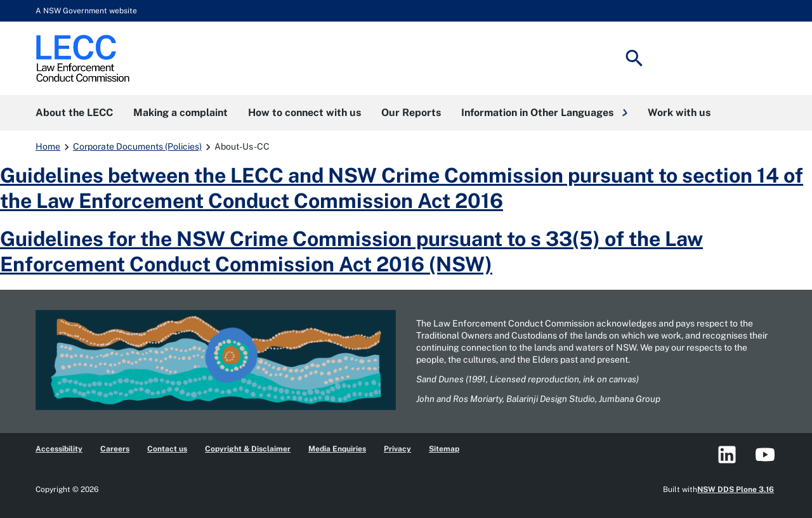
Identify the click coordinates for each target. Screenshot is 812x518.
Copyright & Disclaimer (248, 449)
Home (48, 146)
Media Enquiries (337, 449)
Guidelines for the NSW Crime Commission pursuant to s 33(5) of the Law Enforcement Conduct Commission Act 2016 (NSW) (351, 251)
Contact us (167, 449)
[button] (544, 113)
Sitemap (444, 449)
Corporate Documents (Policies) (137, 146)
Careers (115, 449)
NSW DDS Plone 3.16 (736, 489)
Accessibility (59, 449)
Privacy (397, 449)
